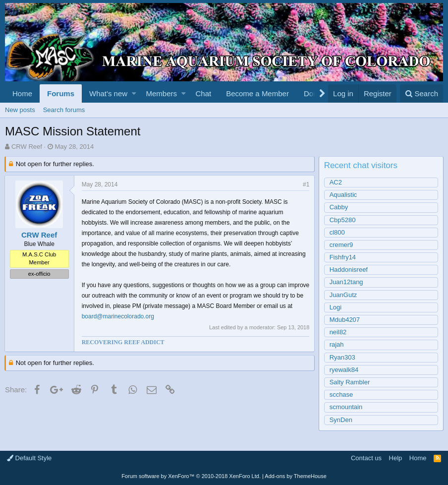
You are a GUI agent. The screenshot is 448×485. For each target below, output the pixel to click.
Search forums (64, 110)
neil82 (339, 332)
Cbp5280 (343, 220)
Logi (336, 307)
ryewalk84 (345, 370)
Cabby (339, 207)
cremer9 (342, 245)
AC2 (336, 182)
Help (396, 458)
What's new (108, 93)
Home (22, 93)
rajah (337, 344)
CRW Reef (27, 147)
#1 (306, 184)
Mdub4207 (345, 320)
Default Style (29, 458)
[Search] (421, 93)
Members (162, 93)
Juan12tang (347, 282)
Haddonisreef (349, 270)
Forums (61, 93)
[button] (134, 93)
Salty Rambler (350, 382)
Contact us (366, 458)
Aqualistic (344, 195)
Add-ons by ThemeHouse (296, 476)
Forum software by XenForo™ (191, 476)
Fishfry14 (343, 257)
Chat (203, 93)
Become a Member (257, 93)
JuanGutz (344, 295)
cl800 (338, 232)
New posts (20, 110)
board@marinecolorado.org (133, 316)
